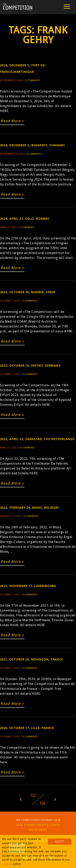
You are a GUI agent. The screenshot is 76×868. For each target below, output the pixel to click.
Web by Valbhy (38, 830)
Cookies (55, 825)
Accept (60, 841)
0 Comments (33, 80)
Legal (20, 825)
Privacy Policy (36, 825)
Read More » (12, 121)
